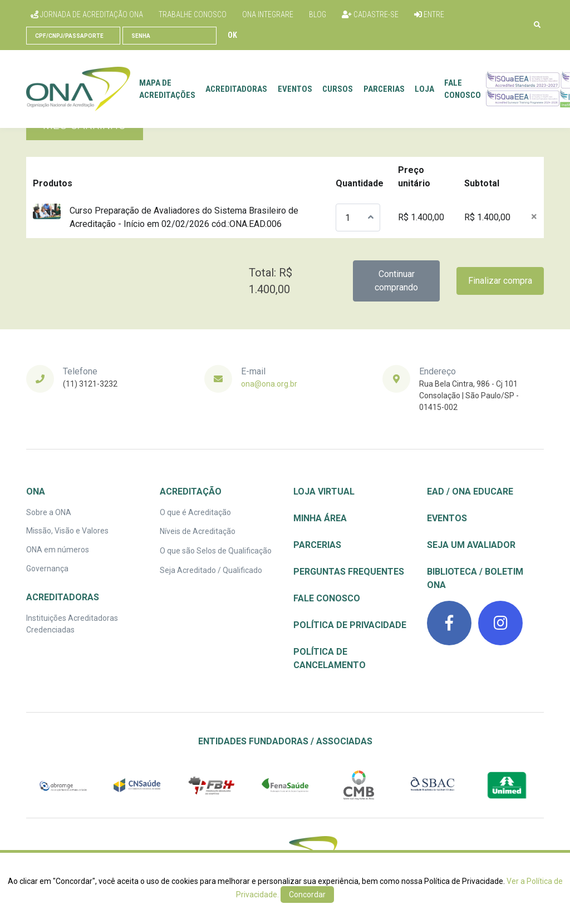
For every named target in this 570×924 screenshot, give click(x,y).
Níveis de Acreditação (198, 531)
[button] (537, 25)
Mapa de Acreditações (167, 89)
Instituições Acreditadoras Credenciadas (72, 624)
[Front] (78, 89)
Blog (318, 14)
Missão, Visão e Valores (67, 531)
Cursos (338, 89)
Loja (424, 89)
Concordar (307, 895)
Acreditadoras (236, 89)
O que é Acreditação (195, 512)
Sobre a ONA (49, 512)
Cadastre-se (370, 14)
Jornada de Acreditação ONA (87, 14)
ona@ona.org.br (269, 384)
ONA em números (58, 550)
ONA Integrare (268, 14)
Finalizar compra (500, 281)
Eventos (295, 89)
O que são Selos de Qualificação (216, 551)
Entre (429, 14)
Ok (232, 35)
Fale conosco (463, 89)
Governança (47, 569)
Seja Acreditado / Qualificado (211, 570)
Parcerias (384, 89)
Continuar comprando (396, 281)
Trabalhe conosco (193, 14)
